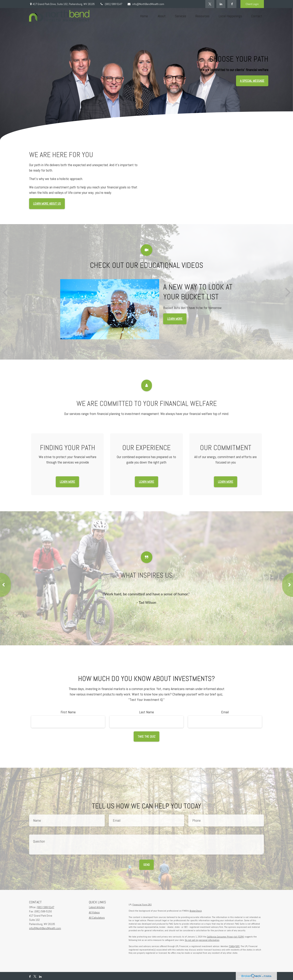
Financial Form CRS (142, 905)
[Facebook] (232, 4)
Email (225, 712)
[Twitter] (210, 4)
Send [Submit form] (146, 865)
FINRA (232, 946)
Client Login (252, 4)
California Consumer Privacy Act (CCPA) (225, 937)
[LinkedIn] (221, 4)
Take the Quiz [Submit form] (146, 737)
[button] (144, 16)
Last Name (147, 712)
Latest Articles (97, 907)
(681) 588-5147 (111, 4)
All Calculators (97, 918)
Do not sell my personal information (202, 940)
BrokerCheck (196, 911)
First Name (68, 712)
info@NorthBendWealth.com (146, 4)
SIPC (238, 946)
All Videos (94, 912)
